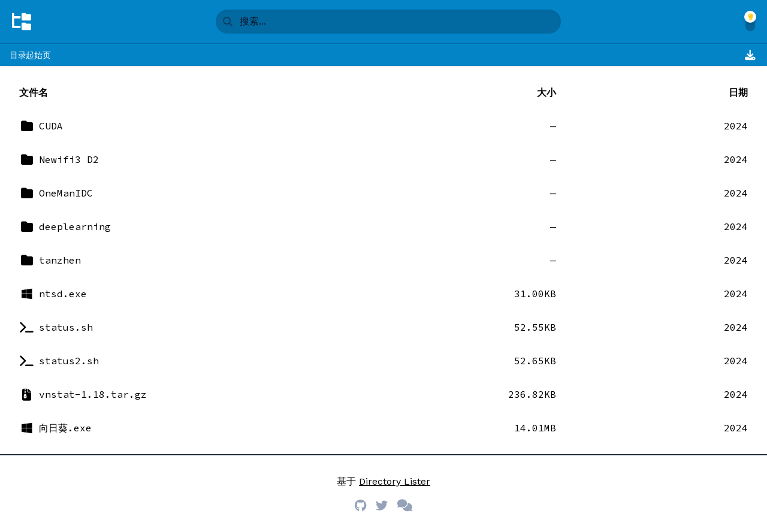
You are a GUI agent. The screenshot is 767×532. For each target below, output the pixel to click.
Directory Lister (395, 481)
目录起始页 (30, 55)
